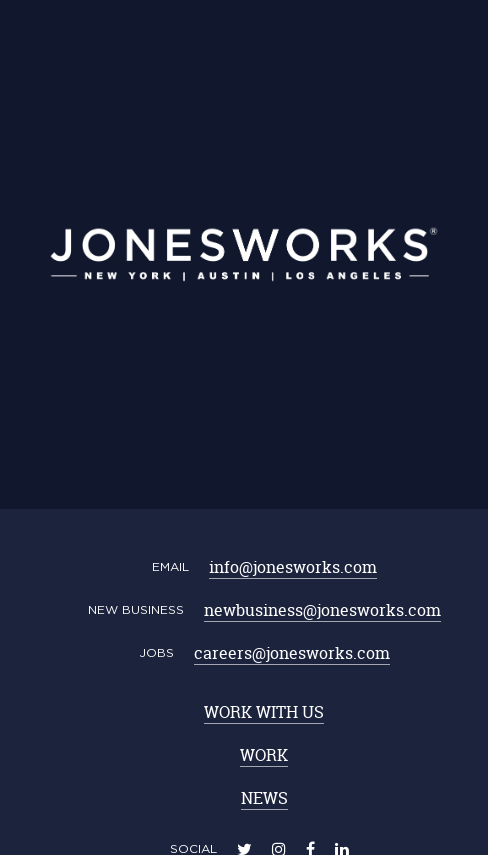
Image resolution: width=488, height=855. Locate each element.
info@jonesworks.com (293, 567)
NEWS (264, 798)
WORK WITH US (264, 712)
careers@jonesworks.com (292, 653)
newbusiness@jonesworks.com (322, 610)
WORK (264, 755)
